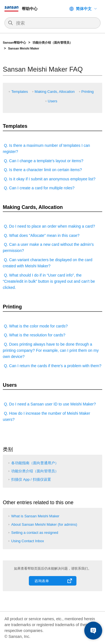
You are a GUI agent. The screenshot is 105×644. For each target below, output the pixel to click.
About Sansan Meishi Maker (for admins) (44, 524)
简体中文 (84, 9)
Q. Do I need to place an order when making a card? (49, 226)
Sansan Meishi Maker (24, 48)
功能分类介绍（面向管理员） (53, 43)
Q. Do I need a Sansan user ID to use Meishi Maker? (49, 404)
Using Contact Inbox (28, 541)
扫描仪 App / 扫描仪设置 (31, 479)
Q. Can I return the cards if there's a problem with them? (52, 366)
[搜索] (55, 23)
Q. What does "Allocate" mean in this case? (41, 235)
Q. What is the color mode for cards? (35, 326)
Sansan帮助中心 (14, 43)
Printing (88, 92)
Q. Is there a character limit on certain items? (42, 170)
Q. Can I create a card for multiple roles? (39, 188)
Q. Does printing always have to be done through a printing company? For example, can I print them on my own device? (51, 351)
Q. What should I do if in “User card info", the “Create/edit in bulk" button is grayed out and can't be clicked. (49, 281)
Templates (19, 92)
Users (53, 101)
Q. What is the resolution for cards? (34, 335)
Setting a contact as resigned (35, 533)
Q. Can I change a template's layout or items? (43, 161)
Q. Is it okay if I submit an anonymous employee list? (49, 179)
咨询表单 (42, 581)
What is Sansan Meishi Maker (35, 516)
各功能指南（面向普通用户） (35, 463)
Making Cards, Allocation (55, 92)
